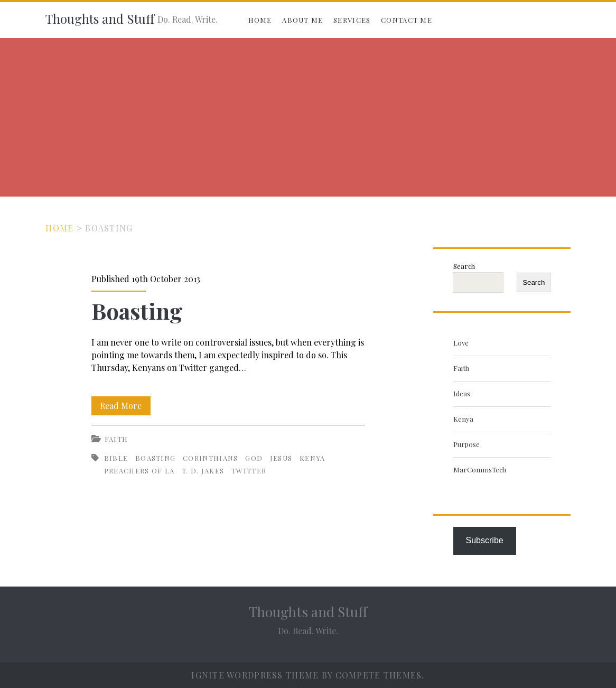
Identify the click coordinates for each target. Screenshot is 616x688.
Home (260, 20)
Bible (116, 458)
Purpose (466, 444)
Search (464, 266)
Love (461, 343)
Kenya (312, 458)
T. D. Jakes (203, 471)
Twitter (249, 471)
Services (352, 20)
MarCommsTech (480, 469)
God (254, 458)
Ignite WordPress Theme (255, 675)
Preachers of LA (139, 471)
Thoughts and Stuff (100, 18)
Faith (116, 439)
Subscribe (485, 540)
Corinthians (210, 458)
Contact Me (407, 20)
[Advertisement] (308, 117)
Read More (125, 404)
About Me (302, 20)
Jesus (281, 458)
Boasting (137, 311)
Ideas (462, 393)
